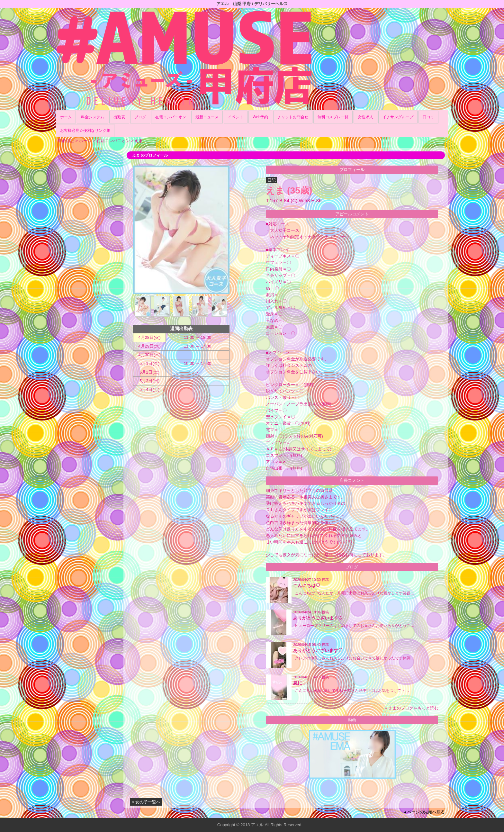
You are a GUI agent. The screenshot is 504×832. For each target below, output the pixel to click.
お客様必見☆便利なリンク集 (85, 131)
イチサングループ (398, 117)
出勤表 (119, 117)
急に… (300, 683)
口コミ (428, 117)
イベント (236, 117)
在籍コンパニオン (171, 117)
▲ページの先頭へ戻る (424, 812)
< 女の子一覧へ (146, 802)
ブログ (140, 117)
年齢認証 (66, 141)
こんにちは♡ (307, 585)
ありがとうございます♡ (318, 618)
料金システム (93, 117)
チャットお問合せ (293, 117)
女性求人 (365, 117)
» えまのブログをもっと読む (412, 708)
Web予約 (260, 117)
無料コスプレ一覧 (333, 117)
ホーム (66, 117)
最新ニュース (207, 117)
